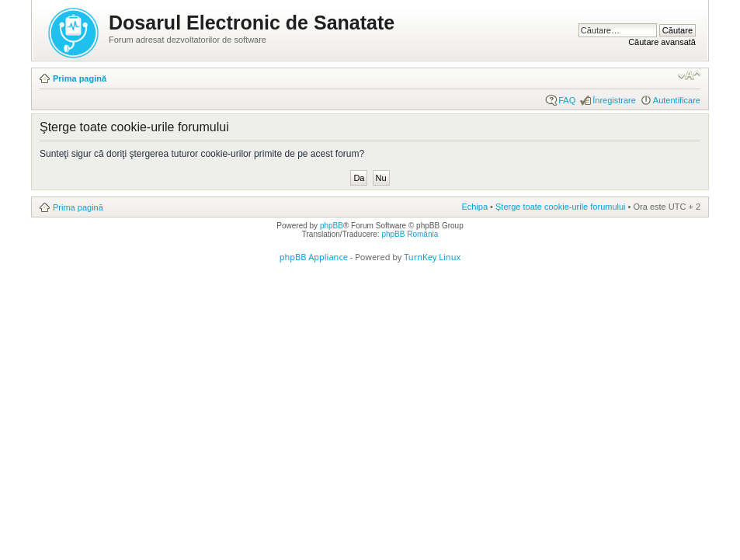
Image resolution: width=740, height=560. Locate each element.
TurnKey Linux (432, 257)
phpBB (332, 226)
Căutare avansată (662, 42)
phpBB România (410, 234)
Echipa (474, 207)
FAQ (567, 100)
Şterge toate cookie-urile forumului (561, 207)
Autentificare (677, 100)
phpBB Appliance (314, 257)
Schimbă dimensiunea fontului (689, 75)
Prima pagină (80, 78)
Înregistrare (614, 100)
